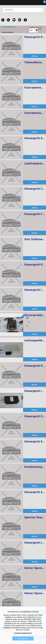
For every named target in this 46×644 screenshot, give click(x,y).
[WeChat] (14, 20)
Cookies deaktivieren (23, 633)
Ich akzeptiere (23, 638)
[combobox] (31, 30)
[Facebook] (3, 20)
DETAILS (35, 56)
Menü (31, 3)
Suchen (39, 12)
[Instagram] (20, 20)
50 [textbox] (31, 30)
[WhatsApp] (8, 20)
